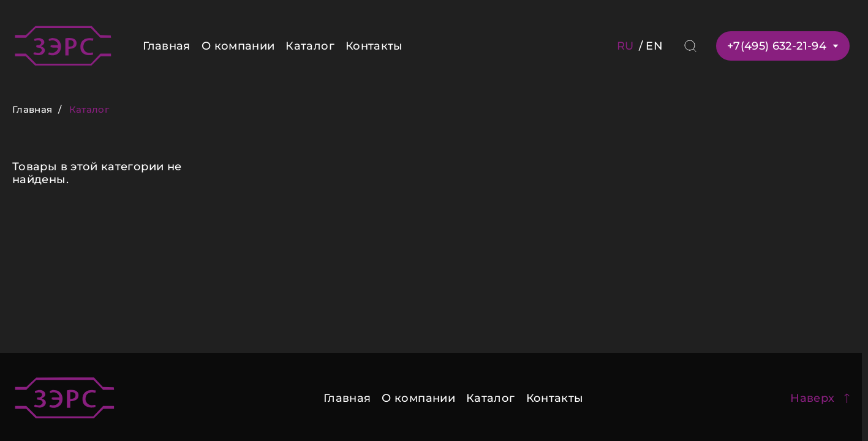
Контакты (374, 46)
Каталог (310, 46)
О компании (238, 46)
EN (654, 46)
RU (625, 46)
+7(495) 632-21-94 (777, 46)
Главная (167, 46)
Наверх (820, 398)
